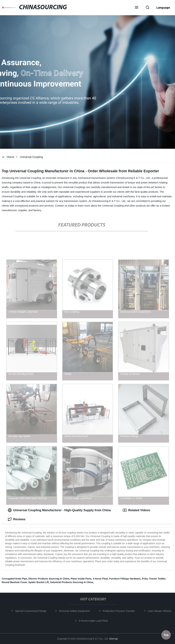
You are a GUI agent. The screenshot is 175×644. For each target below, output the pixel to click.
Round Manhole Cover (14, 582)
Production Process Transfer (120, 611)
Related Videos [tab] (136, 510)
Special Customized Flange (32, 611)
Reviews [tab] (17, 519)
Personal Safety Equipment (76, 611)
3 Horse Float (100, 579)
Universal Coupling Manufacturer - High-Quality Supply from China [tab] (59, 510)
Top (166, 635)
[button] (137, 8)
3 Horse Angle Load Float (95, 620)
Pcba (145, 579)
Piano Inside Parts (81, 579)
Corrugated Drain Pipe (14, 579)
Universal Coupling (31, 157)
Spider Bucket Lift (39, 582)
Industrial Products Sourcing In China (72, 582)
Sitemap (113, 639)
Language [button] (163, 8)
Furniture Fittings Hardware (125, 579)
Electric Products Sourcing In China (49, 579)
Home (11, 157)
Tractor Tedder (157, 579)
